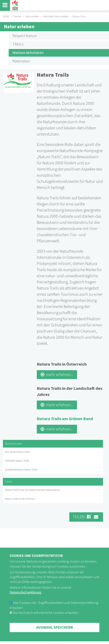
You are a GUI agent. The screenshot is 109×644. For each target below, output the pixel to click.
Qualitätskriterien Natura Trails (21, 470)
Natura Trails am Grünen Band (65, 419)
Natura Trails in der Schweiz (20, 499)
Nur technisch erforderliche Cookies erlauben (46, 622)
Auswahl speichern (54, 637)
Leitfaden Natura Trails (17, 461)
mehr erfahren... (60, 375)
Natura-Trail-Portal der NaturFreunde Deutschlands (32, 490)
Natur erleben (19, 27)
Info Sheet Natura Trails (17, 452)
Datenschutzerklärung (25, 602)
